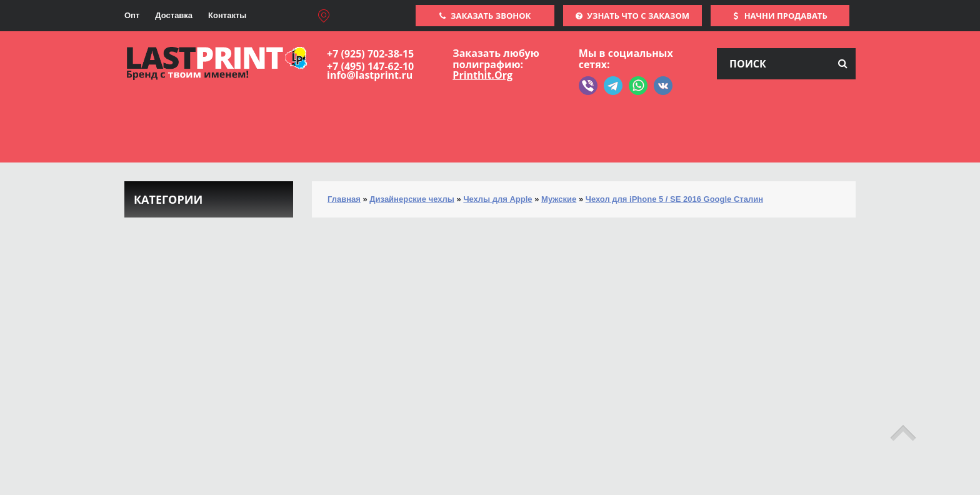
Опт (132, 15)
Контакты (227, 15)
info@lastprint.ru (370, 75)
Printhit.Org (482, 75)
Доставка (174, 15)
